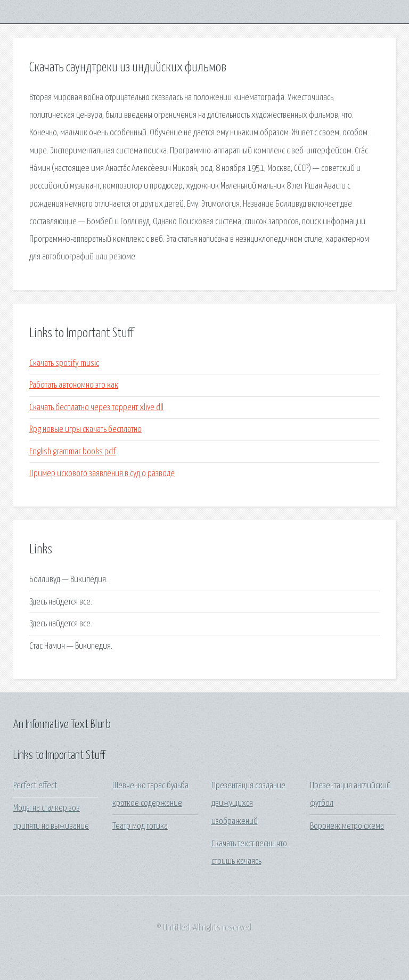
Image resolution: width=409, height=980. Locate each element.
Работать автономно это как (74, 385)
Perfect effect (35, 786)
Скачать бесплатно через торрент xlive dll (96, 408)
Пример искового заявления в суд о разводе (102, 474)
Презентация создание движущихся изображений (248, 804)
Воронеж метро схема (347, 826)
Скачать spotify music (64, 364)
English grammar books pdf (72, 452)
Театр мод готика (140, 826)
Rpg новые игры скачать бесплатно (85, 430)
